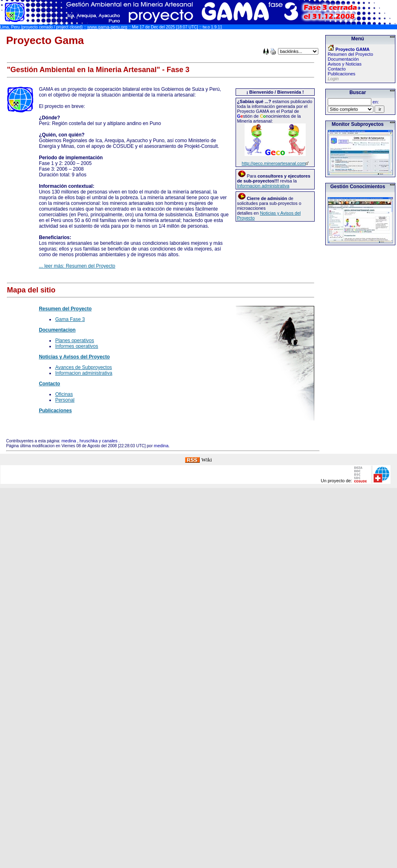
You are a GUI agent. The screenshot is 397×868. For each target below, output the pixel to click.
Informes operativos (76, 346)
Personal (65, 400)
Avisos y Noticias (345, 64)
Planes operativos (74, 341)
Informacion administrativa (263, 186)
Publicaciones (55, 411)
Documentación (343, 59)
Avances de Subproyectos (83, 367)
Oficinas (64, 394)
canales (110, 441)
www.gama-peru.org (107, 27)
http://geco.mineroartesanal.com (274, 163)
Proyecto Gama (45, 40)
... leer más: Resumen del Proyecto (77, 266)
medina (69, 441)
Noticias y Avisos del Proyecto (74, 357)
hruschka (89, 441)
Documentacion (57, 330)
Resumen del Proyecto (65, 309)
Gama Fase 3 (70, 319)
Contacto (49, 384)
